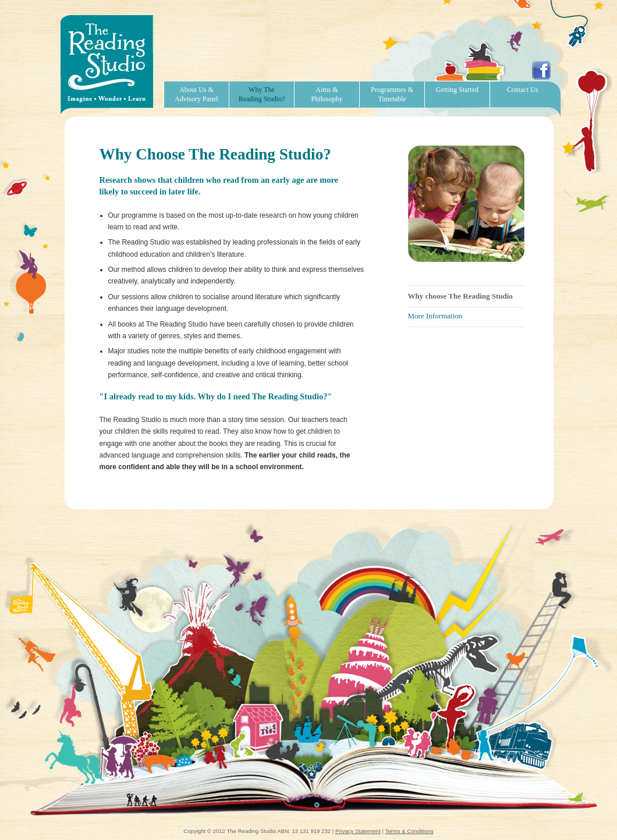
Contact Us (523, 90)
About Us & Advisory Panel (196, 94)
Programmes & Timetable (392, 94)
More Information (435, 316)
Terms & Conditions (409, 831)
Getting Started (457, 90)
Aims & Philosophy (327, 94)
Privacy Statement (358, 831)
